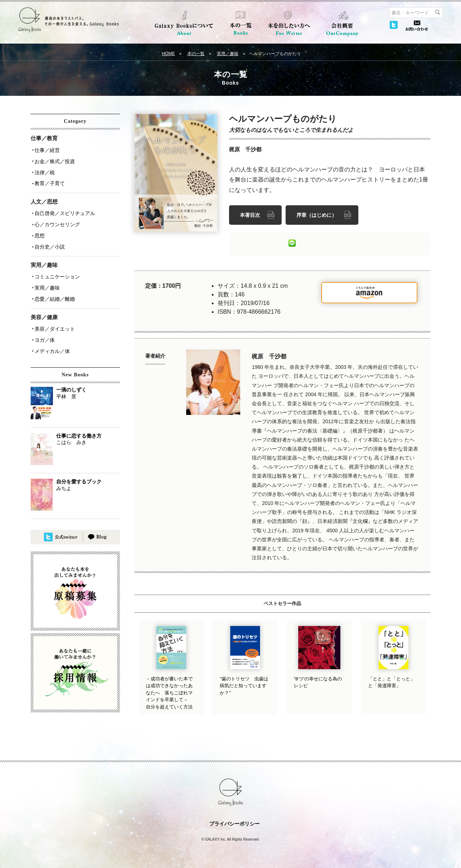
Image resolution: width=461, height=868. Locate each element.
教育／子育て (49, 180)
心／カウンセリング (56, 219)
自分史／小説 (49, 239)
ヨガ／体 (44, 327)
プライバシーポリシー (234, 823)
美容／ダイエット (54, 317)
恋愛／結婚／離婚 (54, 288)
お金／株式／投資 (54, 160)
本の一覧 (196, 54)
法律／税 (44, 170)
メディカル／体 (51, 337)
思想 (39, 229)
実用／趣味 (228, 54)
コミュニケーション (56, 268)
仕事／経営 (46, 149)
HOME (168, 54)
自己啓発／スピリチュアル (64, 209)
